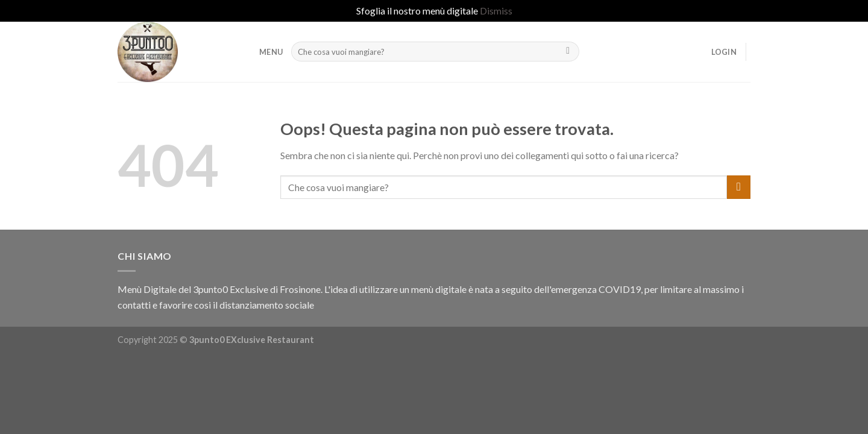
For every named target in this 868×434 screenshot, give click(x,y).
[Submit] (568, 52)
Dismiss (496, 11)
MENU (271, 52)
